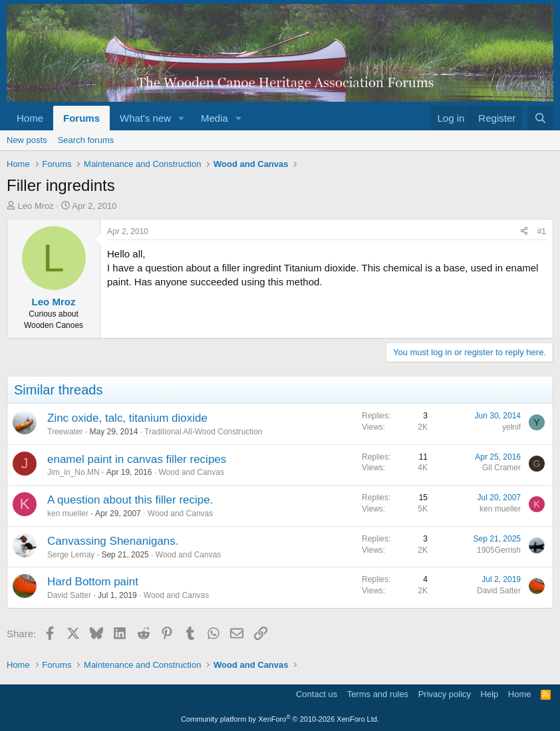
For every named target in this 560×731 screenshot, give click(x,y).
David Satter (69, 595)
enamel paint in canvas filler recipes (137, 459)
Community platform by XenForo (280, 719)
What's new (145, 118)
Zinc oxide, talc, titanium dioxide (127, 418)
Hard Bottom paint (93, 582)
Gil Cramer (501, 468)
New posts (27, 140)
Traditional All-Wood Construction (203, 432)
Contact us (317, 694)
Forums (81, 118)
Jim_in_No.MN (73, 472)
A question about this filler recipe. (130, 500)
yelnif (511, 427)
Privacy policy (445, 694)
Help (490, 694)
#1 (542, 231)
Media (214, 118)
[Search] (540, 118)
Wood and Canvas (191, 472)
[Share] (524, 232)
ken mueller (68, 513)
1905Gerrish (499, 550)
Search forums (86, 140)
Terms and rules (378, 694)
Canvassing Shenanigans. (113, 541)
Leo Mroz (36, 206)
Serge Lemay (71, 555)
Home (30, 118)
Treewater (65, 432)
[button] (182, 118)
